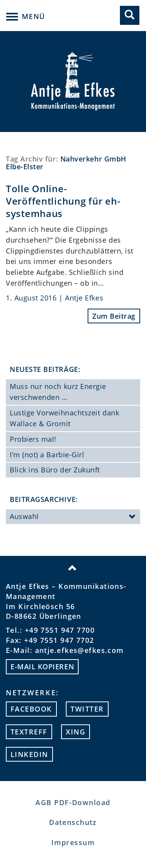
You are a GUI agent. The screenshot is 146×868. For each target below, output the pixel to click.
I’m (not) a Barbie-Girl (47, 455)
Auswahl (73, 517)
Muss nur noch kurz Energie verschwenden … (58, 392)
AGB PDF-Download (73, 802)
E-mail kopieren (42, 667)
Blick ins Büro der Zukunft (55, 470)
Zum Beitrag (114, 316)
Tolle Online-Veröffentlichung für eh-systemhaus (63, 201)
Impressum (73, 842)
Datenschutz (73, 822)
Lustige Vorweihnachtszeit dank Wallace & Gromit (64, 418)
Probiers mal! (33, 439)
